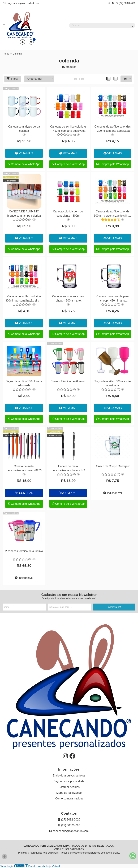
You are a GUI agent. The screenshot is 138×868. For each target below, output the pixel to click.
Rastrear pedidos (69, 787)
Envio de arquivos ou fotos (69, 776)
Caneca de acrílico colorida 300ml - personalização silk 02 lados (24, 299)
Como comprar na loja (69, 798)
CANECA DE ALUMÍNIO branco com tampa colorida (24, 214)
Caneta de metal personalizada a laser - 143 (68, 468)
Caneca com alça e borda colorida (24, 129)
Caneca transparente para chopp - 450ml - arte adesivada (113, 299)
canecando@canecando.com (69, 831)
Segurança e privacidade (69, 781)
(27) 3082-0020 (69, 820)
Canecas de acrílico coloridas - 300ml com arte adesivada (113, 129)
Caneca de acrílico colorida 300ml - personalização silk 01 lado (113, 214)
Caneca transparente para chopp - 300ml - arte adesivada (68, 299)
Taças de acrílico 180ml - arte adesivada (24, 383)
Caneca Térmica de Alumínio (68, 381)
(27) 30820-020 (126, 3)
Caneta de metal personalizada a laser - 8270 (24, 468)
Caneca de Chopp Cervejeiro (113, 466)
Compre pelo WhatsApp (24, 164)
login (20, 3)
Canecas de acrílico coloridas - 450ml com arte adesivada (68, 129)
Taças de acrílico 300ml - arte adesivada (113, 383)
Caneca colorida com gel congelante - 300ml (68, 214)
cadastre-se (33, 3)
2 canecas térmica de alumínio (24, 551)
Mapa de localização (69, 793)
